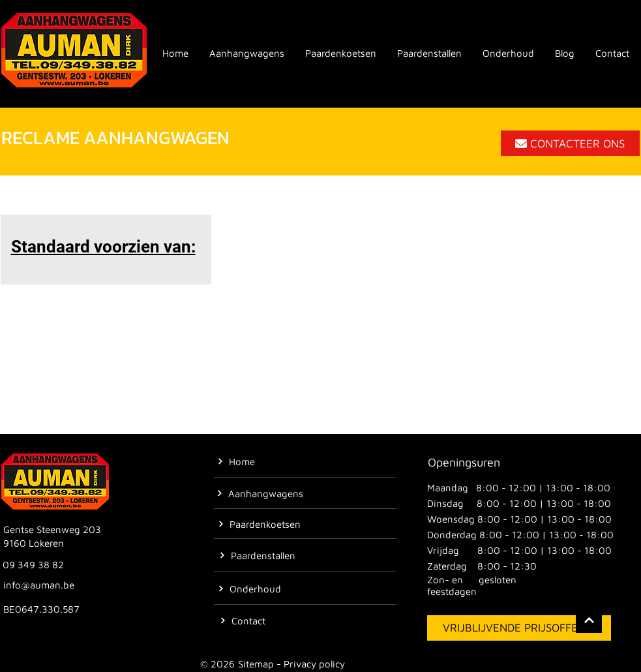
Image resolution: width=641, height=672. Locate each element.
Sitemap (256, 664)
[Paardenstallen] (257, 555)
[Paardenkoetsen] (260, 524)
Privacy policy (314, 664)
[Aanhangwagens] (260, 493)
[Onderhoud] (250, 588)
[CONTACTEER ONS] (570, 143)
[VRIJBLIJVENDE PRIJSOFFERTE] (519, 628)
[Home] (236, 461)
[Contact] (243, 620)
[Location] (589, 620)
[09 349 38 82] (35, 564)
